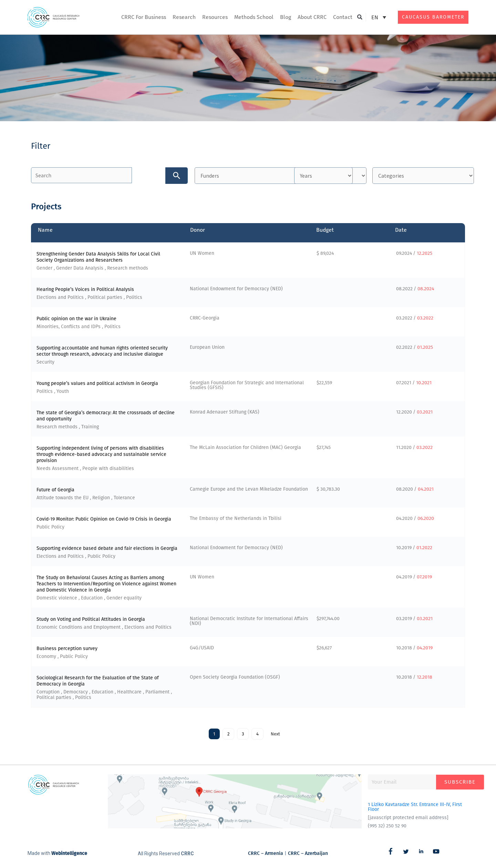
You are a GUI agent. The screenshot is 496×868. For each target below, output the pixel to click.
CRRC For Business (144, 17)
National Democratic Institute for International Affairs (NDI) (249, 622)
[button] (360, 17)
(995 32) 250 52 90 (387, 827)
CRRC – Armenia (266, 854)
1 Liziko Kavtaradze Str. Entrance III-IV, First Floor (415, 808)
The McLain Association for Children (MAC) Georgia (245, 449)
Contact (343, 17)
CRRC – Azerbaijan (308, 854)
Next (275, 735)
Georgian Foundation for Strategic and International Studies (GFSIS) (247, 386)
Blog (286, 17)
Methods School (254, 17)
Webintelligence (69, 855)
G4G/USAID (202, 649)
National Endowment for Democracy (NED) (236, 290)
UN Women (202, 255)
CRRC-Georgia (205, 319)
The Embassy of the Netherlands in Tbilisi (236, 520)
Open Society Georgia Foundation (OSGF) (235, 678)
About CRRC (312, 17)
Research (184, 17)
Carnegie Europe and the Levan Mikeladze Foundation (249, 490)
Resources (215, 17)
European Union (207, 349)
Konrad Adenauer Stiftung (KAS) (225, 413)
